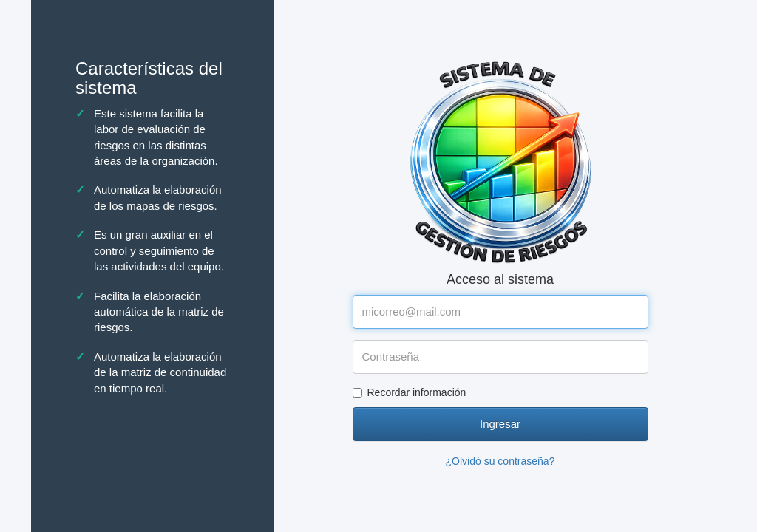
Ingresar (500, 424)
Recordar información (410, 392)
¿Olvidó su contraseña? (500, 461)
